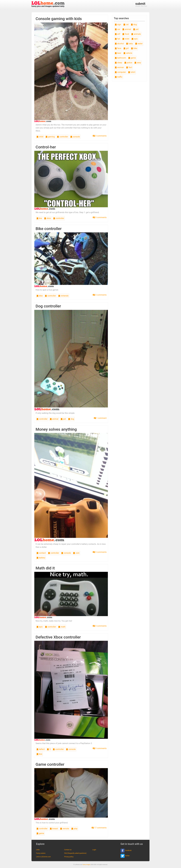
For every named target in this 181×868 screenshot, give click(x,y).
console (75, 137)
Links (38, 850)
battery (41, 558)
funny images (86, 865)
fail (117, 39)
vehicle (128, 53)
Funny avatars (41, 853)
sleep (118, 63)
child (40, 137)
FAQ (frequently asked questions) (75, 853)
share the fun (141, 5)
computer (120, 72)
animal (54, 419)
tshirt (132, 72)
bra (39, 218)
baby (129, 44)
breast (54, 829)
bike (40, 296)
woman (119, 67)
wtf (117, 34)
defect (41, 749)
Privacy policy (69, 857)
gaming (50, 137)
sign (118, 25)
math (62, 627)
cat (126, 25)
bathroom (120, 58)
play (74, 829)
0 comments (100, 136)
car (117, 29)
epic (40, 627)
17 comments (99, 828)
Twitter (125, 856)
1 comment (100, 418)
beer (118, 53)
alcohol (119, 44)
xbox (48, 218)
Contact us (68, 850)
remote (65, 829)
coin (76, 553)
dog (71, 419)
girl (126, 48)
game (40, 833)
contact (41, 553)
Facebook (126, 851)
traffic (119, 77)
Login (94, 850)
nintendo (63, 296)
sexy (138, 63)
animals (136, 34)
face (118, 48)
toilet (126, 39)
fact (129, 67)
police (128, 63)
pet (63, 419)
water (139, 44)
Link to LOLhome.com (43, 857)
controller (62, 137)
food (126, 34)
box (39, 754)
